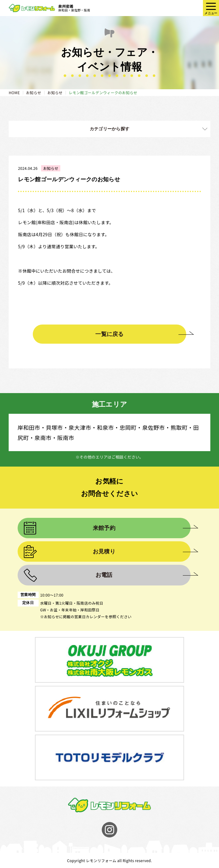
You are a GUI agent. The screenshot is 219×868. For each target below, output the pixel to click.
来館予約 (104, 528)
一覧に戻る (109, 334)
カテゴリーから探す (110, 129)
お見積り (104, 551)
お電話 (104, 575)
